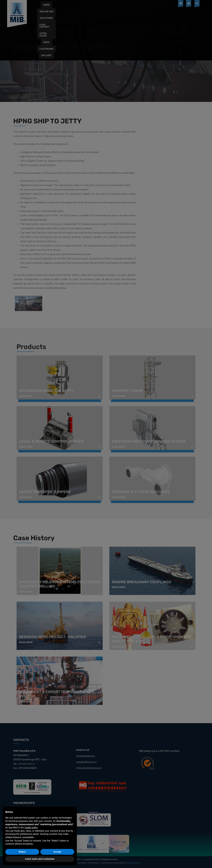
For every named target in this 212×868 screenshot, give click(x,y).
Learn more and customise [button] (40, 859)
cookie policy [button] (31, 828)
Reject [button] (22, 852)
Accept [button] (57, 852)
